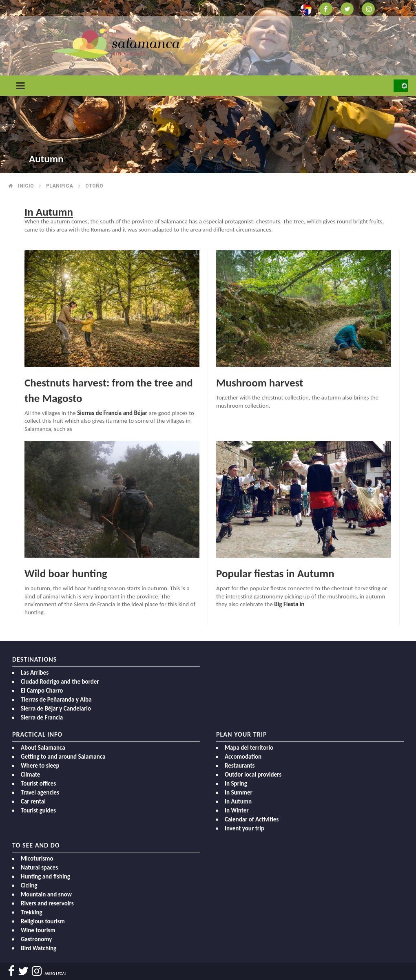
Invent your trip (245, 828)
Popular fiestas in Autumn (275, 573)
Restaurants (240, 766)
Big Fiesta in (289, 604)
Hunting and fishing (45, 876)
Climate (30, 775)
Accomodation (243, 757)
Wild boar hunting (66, 573)
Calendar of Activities (252, 819)
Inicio (26, 186)
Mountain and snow (46, 894)
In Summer (239, 792)
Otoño (94, 186)
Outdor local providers (253, 775)
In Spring (236, 784)
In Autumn (238, 801)
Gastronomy (36, 939)
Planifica (60, 186)
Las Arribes (35, 673)
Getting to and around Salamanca (63, 757)
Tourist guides (38, 810)
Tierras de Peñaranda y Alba (56, 700)
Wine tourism (38, 930)
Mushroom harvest (260, 383)
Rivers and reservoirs (47, 903)
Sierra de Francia (42, 717)
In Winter (237, 810)
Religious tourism (43, 921)
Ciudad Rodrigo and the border (60, 682)
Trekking (32, 912)
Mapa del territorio (249, 748)
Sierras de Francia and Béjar (112, 413)
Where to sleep (40, 766)
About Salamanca (43, 748)
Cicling (29, 885)
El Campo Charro (42, 691)
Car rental (33, 801)
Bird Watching (39, 948)
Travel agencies (40, 792)
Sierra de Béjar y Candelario (56, 709)
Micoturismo (37, 859)
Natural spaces (39, 867)
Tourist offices (38, 784)
